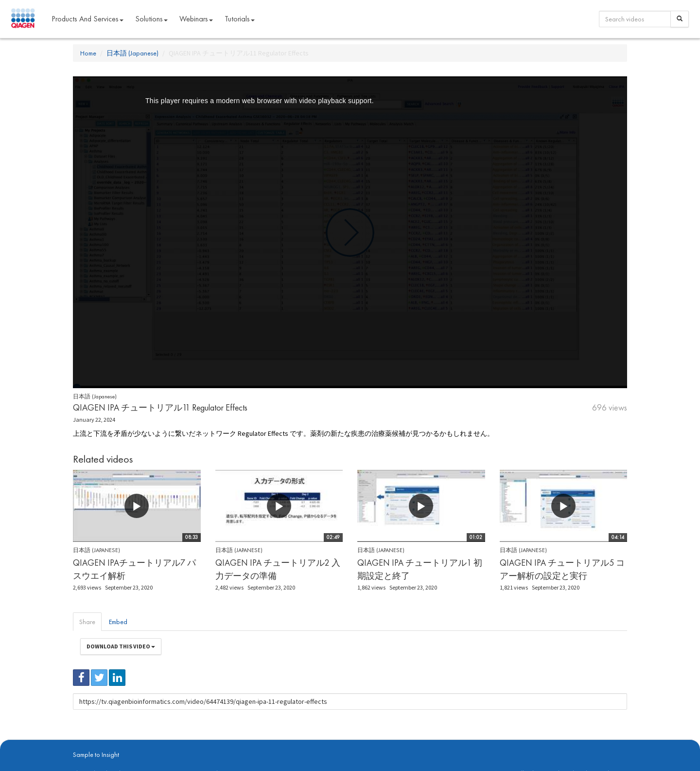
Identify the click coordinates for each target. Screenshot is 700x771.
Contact (240, 742)
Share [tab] (87, 622)
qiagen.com (174, 742)
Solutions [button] (151, 19)
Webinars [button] (196, 19)
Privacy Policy (209, 742)
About (79, 742)
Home (88, 53)
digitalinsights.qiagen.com (123, 742)
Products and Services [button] (87, 19)
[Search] (680, 19)
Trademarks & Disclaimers (595, 742)
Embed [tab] (118, 622)
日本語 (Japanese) (132, 53)
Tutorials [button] (240, 19)
